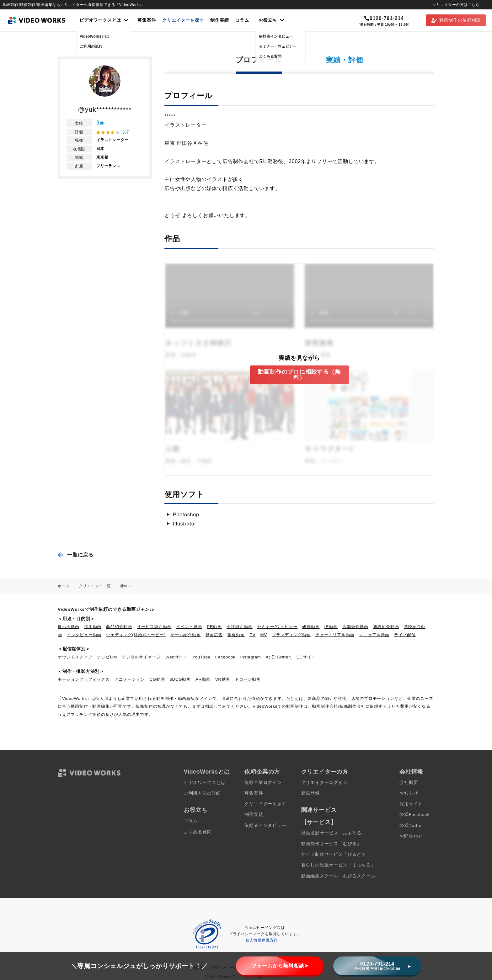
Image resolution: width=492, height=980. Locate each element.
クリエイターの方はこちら (456, 5)
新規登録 (310, 793)
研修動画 (311, 627)
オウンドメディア (75, 657)
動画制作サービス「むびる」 (331, 844)
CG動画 (157, 679)
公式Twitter (411, 826)
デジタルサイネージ (141, 657)
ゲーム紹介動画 (186, 635)
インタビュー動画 (84, 635)
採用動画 (93, 627)
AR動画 (203, 679)
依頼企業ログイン (263, 783)
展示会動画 (69, 627)
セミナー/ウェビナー (278, 627)
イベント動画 (189, 627)
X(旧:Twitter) (279, 657)
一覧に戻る (80, 555)
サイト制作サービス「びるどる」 (336, 854)
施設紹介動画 (386, 627)
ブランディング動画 (291, 635)
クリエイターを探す (183, 20)
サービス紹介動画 (154, 627)
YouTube (201, 657)
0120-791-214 (384, 18)
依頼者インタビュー (265, 826)
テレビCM (107, 657)
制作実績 (219, 20)
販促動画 (236, 635)
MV (264, 635)
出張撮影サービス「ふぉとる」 (334, 833)
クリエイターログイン (324, 783)
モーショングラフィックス (84, 679)
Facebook (225, 657)
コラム (242, 20)
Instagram (251, 657)
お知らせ (409, 793)
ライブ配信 (405, 635)
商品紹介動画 (119, 627)
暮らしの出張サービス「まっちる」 (338, 865)
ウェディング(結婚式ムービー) (136, 635)
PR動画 (214, 627)
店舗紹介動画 (355, 627)
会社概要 (409, 783)
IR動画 (331, 627)
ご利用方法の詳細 (202, 793)
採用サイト (411, 804)
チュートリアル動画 (335, 635)
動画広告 (214, 635)
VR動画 (223, 679)
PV (252, 635)
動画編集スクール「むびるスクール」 (341, 876)
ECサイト (306, 657)
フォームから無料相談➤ (280, 966)
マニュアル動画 (374, 635)
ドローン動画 (248, 679)
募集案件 (147, 20)
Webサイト (176, 657)
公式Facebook (414, 815)
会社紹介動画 (240, 627)
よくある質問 (198, 832)
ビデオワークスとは (205, 783)
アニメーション (130, 679)
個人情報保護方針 (262, 940)
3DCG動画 (180, 679)
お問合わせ (411, 836)
